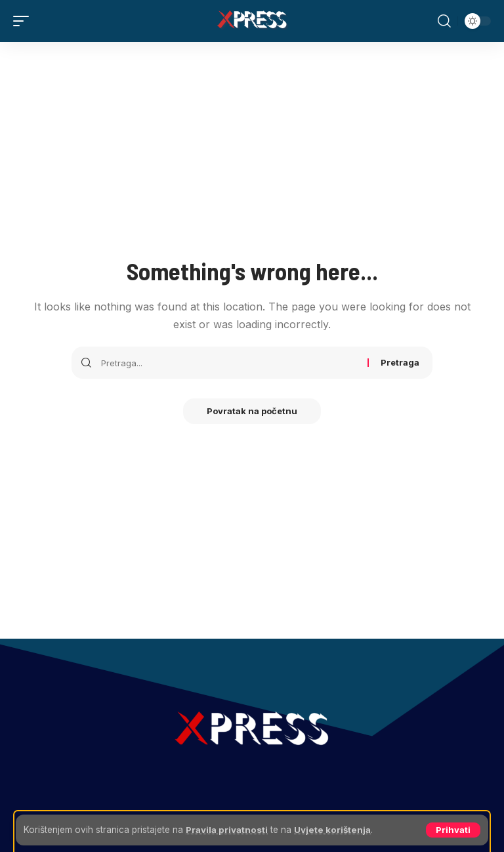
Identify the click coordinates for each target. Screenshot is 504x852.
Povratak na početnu (252, 412)
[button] (453, 830)
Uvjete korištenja (337, 830)
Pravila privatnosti (228, 830)
